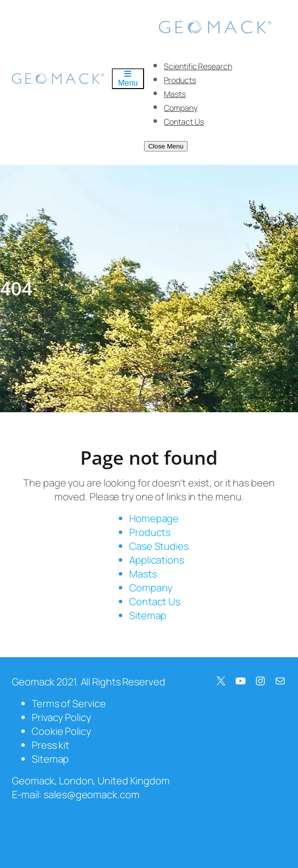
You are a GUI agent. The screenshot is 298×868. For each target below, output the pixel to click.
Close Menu (166, 146)
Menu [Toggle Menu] (128, 78)
